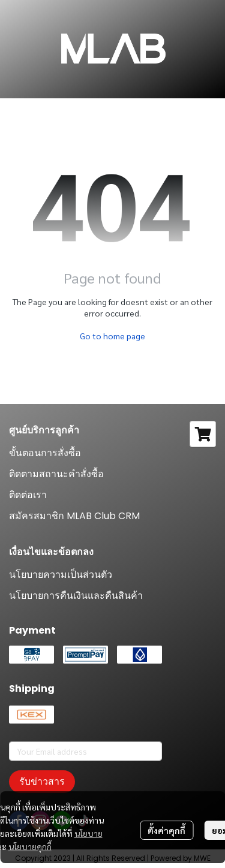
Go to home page (112, 336)
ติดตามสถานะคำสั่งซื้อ (56, 474)
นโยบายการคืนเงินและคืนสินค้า (76, 596)
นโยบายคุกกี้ (30, 846)
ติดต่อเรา (28, 495)
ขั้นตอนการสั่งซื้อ (45, 453)
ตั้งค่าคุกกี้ (166, 830)
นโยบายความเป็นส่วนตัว (61, 575)
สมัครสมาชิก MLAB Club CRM (74, 516)
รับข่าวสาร (42, 781)
